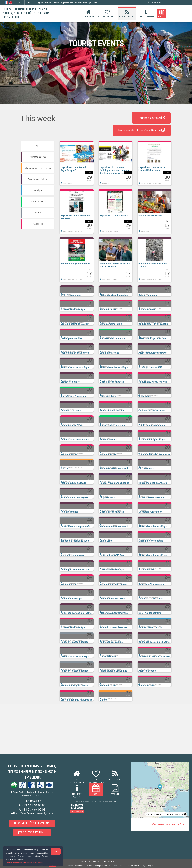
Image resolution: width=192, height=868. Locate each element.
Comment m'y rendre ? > (168, 824)
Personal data (95, 862)
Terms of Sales (109, 862)
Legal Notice (81, 862)
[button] (77, 165)
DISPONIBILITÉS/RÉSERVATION (32, 823)
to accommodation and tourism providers (90, 866)
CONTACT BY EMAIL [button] (32, 832)
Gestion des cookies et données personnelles (24, 863)
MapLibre (179, 814)
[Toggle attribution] (185, 814)
